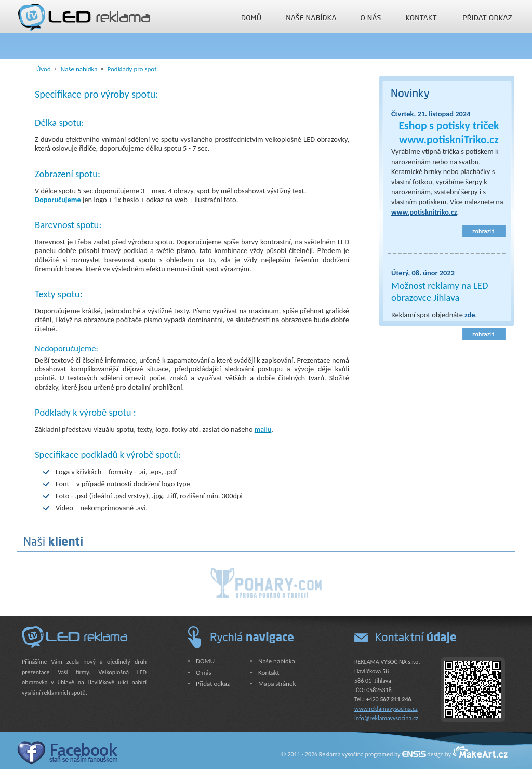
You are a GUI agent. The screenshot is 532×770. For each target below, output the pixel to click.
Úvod (44, 69)
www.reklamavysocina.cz (386, 709)
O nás (371, 17)
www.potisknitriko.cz (424, 212)
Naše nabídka (311, 17)
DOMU (251, 17)
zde (470, 315)
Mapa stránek (277, 683)
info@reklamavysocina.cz (386, 718)
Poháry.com (266, 583)
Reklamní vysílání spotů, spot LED (484, 334)
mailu (263, 429)
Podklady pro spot (132, 69)
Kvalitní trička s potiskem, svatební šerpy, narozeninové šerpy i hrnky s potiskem (484, 231)
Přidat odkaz (488, 17)
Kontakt (421, 17)
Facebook (67, 753)
